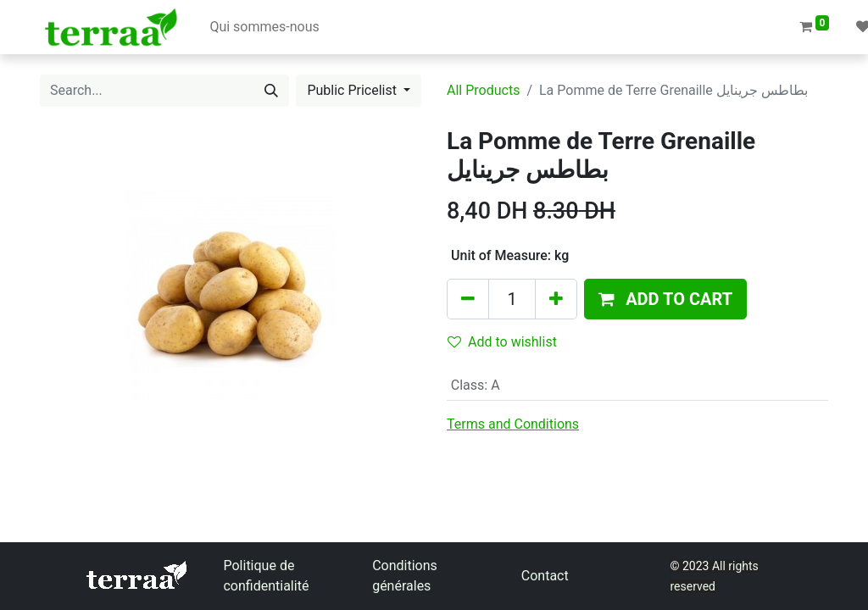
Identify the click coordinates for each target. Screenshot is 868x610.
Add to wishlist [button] (502, 342)
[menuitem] (264, 27)
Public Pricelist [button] (353, 90)
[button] (665, 299)
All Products (483, 90)
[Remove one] (468, 299)
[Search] (271, 91)
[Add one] (556, 299)
